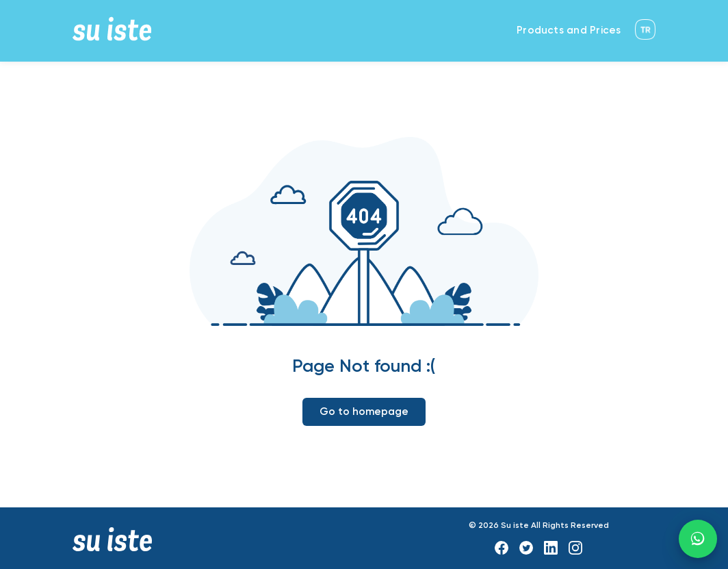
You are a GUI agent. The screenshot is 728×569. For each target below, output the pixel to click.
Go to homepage (364, 412)
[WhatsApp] (698, 539)
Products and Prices (569, 30)
